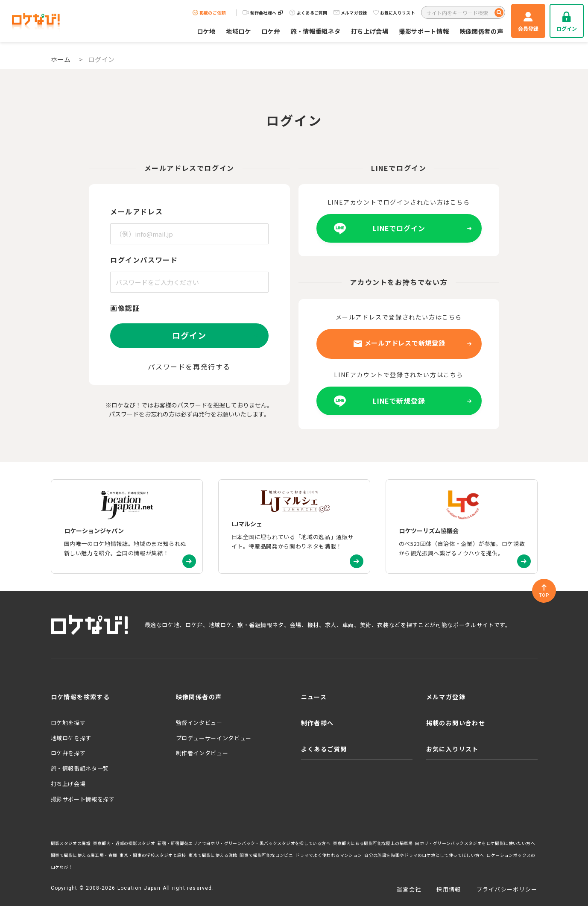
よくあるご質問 (308, 13)
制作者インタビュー (202, 753)
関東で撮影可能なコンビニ (266, 855)
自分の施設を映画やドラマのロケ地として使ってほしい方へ (424, 855)
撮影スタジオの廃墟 (71, 843)
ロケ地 (206, 31)
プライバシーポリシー (507, 889)
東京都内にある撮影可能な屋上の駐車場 (373, 843)
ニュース (314, 697)
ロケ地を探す (68, 723)
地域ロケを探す (71, 738)
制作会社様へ (263, 13)
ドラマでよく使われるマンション (329, 855)
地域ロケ (238, 31)
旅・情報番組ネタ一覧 (80, 768)
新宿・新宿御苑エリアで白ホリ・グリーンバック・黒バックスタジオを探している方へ (244, 843)
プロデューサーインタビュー (214, 738)
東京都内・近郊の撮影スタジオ (124, 843)
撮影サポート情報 (424, 31)
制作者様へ (317, 723)
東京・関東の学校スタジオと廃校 (153, 855)
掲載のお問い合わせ (456, 723)
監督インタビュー (199, 723)
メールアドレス (136, 211)
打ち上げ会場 (370, 31)
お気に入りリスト (394, 13)
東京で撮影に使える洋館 (213, 855)
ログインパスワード (144, 260)
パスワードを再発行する (189, 367)
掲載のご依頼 (209, 13)
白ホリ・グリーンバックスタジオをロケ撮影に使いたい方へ (475, 843)
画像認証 (125, 308)
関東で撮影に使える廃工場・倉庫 (84, 855)
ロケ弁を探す (68, 753)
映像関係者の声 (481, 31)
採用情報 (449, 889)
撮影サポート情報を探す (83, 799)
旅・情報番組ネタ (316, 31)
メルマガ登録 (350, 13)
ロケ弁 (271, 31)
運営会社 (409, 889)
